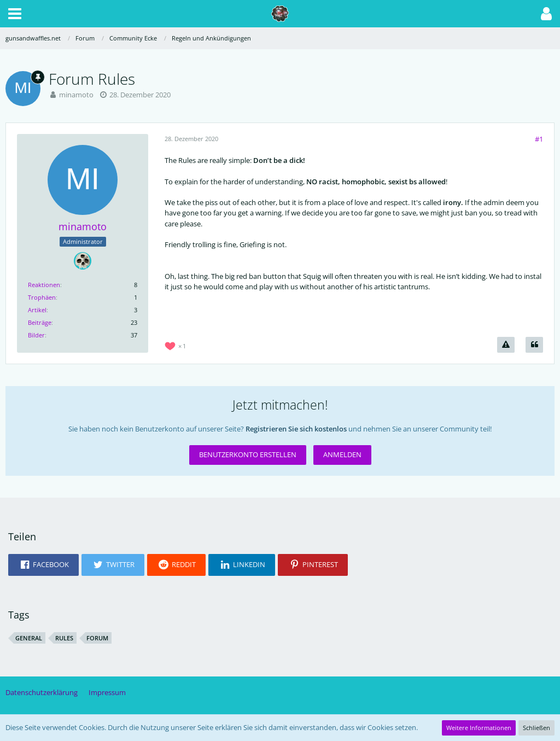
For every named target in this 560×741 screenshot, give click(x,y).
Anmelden (342, 454)
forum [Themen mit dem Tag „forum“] (97, 638)
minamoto (76, 95)
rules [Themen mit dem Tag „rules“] (64, 638)
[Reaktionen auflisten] (177, 345)
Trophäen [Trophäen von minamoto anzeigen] (42, 297)
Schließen (536, 728)
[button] (15, 14)
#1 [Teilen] (539, 139)
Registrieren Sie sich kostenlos (296, 429)
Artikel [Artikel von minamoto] (37, 310)
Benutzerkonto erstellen (248, 454)
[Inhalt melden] (506, 345)
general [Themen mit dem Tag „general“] (29, 638)
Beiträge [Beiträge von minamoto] (40, 322)
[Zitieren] (534, 345)
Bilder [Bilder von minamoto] (36, 335)
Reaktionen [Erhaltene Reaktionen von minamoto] (44, 285)
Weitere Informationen (479, 728)
